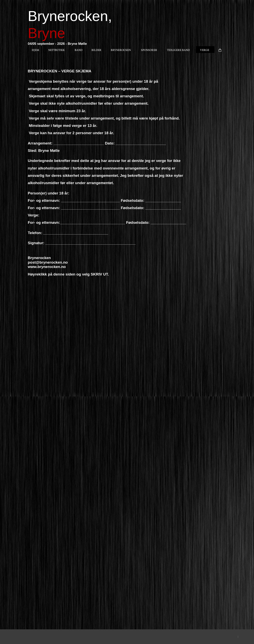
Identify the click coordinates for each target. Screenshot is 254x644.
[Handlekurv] (220, 49)
